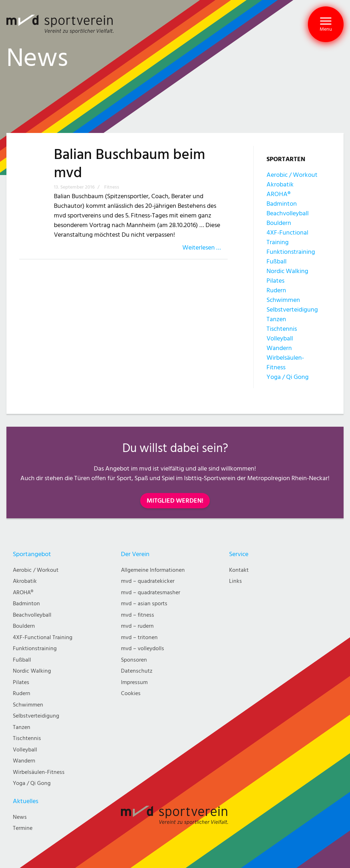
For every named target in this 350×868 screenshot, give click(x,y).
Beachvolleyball (288, 213)
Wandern (279, 348)
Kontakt (239, 570)
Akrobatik (280, 184)
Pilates (275, 281)
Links (235, 581)
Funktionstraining (291, 252)
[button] (326, 24)
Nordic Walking (287, 271)
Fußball (277, 261)
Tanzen (276, 319)
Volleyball (280, 338)
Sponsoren (134, 660)
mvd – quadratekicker (148, 581)
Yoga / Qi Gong (288, 377)
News (20, 817)
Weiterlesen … (202, 248)
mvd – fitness (138, 615)
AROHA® (278, 194)
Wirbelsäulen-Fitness (39, 772)
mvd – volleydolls (143, 649)
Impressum (134, 682)
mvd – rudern (137, 626)
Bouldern (279, 223)
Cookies (131, 694)
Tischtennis (282, 329)
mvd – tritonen (139, 638)
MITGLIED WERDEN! (175, 501)
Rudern (276, 290)
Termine (23, 828)
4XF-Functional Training (43, 638)
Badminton (282, 204)
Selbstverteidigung (292, 310)
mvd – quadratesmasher (151, 593)
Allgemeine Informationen (153, 570)
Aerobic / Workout (292, 175)
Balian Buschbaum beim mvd (130, 164)
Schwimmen (283, 300)
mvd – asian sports (144, 604)
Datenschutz (137, 671)
